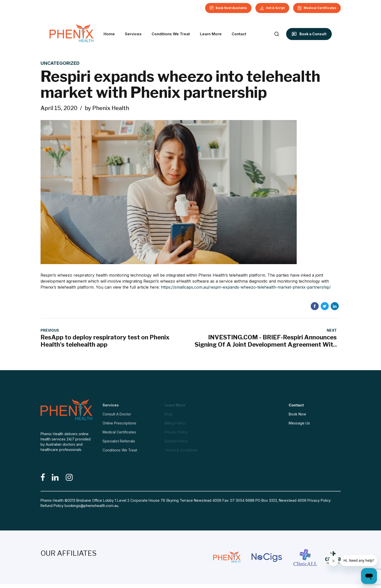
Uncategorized (60, 63)
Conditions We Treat (171, 34)
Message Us (299, 423)
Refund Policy (52, 506)
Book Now (297, 414)
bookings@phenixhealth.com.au (91, 506)
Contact (239, 34)
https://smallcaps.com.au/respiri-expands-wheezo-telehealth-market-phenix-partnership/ (246, 287)
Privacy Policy (319, 500)
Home (109, 34)
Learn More (211, 34)
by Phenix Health (107, 108)
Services (133, 34)
